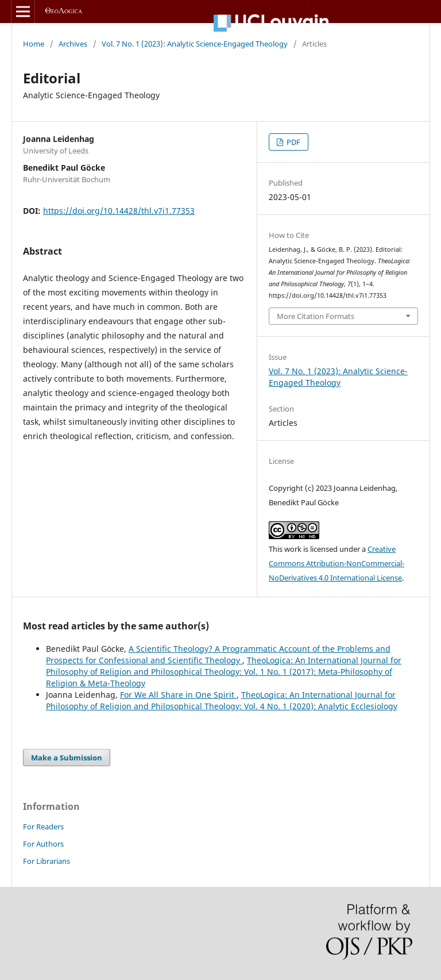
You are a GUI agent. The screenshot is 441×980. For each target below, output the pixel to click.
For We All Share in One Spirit (178, 695)
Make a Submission (67, 758)
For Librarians (47, 861)
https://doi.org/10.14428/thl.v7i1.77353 (119, 211)
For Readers (43, 827)
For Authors (43, 844)
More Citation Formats (316, 316)
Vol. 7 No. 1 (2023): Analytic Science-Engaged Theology (195, 44)
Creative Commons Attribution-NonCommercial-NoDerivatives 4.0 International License (336, 563)
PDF (293, 142)
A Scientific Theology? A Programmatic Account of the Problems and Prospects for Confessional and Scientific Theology (218, 654)
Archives (73, 44)
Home (34, 44)
